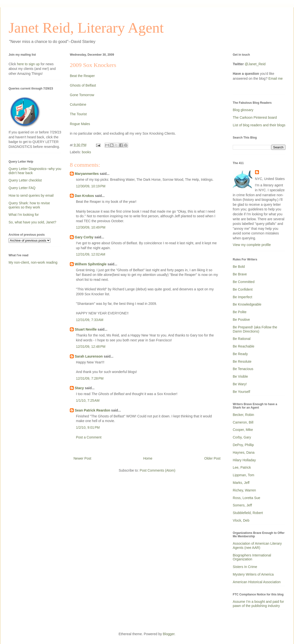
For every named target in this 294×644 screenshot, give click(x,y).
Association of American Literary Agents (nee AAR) (257, 546)
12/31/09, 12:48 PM (91, 347)
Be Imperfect (242, 297)
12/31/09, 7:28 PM (90, 378)
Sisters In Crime (245, 567)
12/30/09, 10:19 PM (91, 186)
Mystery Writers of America (253, 574)
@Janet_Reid (255, 64)
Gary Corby (84, 237)
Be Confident (243, 289)
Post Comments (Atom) (157, 470)
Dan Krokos (84, 196)
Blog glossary (243, 110)
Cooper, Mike (243, 430)
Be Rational (242, 339)
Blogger (169, 634)
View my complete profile (252, 245)
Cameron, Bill (243, 422)
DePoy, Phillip (243, 445)
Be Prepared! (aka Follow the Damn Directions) (255, 329)
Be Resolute (242, 361)
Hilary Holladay (244, 460)
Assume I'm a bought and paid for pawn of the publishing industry (258, 604)
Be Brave (240, 274)
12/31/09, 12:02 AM (91, 254)
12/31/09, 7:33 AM (90, 320)
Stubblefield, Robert (248, 513)
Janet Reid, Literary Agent (86, 28)
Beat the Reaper (82, 76)
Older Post (212, 458)
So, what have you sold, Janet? (32, 222)
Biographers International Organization (252, 557)
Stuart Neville (86, 329)
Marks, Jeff (241, 483)
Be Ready (240, 354)
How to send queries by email (31, 195)
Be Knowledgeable (247, 304)
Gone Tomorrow (82, 95)
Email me (276, 78)
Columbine (78, 104)
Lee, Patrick (242, 467)
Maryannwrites (87, 174)
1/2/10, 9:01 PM (88, 427)
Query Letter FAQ (22, 188)
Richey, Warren (244, 490)
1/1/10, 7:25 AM (88, 400)
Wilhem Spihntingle (91, 264)
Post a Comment (89, 437)
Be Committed (244, 282)
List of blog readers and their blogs (259, 125)
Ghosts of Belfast (83, 85)
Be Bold (239, 267)
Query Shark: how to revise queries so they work (29, 205)
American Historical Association (257, 582)
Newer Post (82, 458)
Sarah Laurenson (89, 356)
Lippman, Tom (244, 475)
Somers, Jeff (242, 505)
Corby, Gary (242, 437)
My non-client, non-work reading (33, 262)
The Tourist (78, 114)
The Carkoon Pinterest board (255, 117)
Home (148, 458)
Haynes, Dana (244, 452)
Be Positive (241, 320)
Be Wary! (240, 384)
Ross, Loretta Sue (246, 498)
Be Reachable (244, 346)
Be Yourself (241, 392)
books (86, 152)
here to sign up (29, 64)
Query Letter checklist (25, 180)
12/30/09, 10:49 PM (91, 227)
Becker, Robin (243, 415)
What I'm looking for (24, 215)
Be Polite (240, 312)
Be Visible (240, 376)
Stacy (79, 388)
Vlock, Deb (241, 520)
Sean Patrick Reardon (92, 410)
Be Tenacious (243, 369)
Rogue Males (80, 124)
